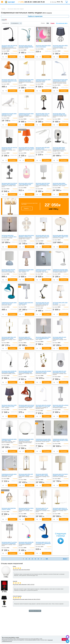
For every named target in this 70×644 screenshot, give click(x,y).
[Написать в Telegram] (68, 641)
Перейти (26, 208)
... (44, 559)
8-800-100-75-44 (39, 2)
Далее (65, 559)
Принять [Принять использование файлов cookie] (65, 639)
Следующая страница (61, 535)
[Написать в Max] (68, 637)
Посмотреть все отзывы (35, 611)
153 (47, 559)
